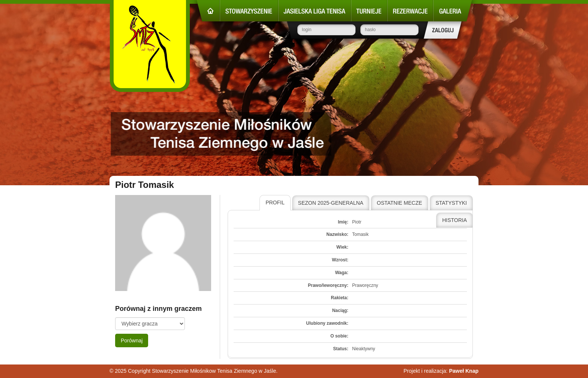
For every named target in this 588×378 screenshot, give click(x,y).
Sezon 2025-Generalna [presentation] (331, 203)
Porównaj (132, 340)
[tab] (275, 203)
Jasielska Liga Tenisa (315, 11)
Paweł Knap (464, 371)
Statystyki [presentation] (451, 203)
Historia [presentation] (454, 220)
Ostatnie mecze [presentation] (400, 203)
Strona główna (208, 11)
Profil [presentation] (275, 202)
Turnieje (369, 11)
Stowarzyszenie (249, 11)
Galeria (453, 11)
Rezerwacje (410, 11)
